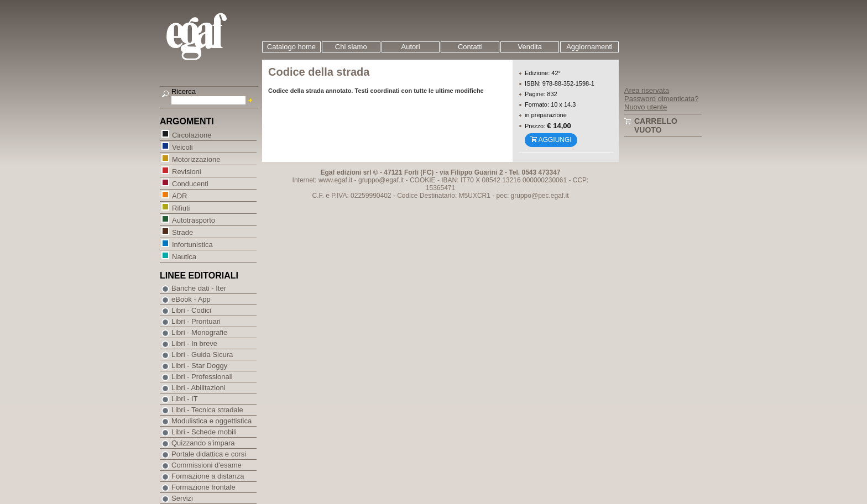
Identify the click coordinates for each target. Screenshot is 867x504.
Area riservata (647, 90)
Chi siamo (351, 47)
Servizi (182, 498)
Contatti (470, 47)
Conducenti (190, 183)
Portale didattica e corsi (209, 454)
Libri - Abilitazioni (199, 388)
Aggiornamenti (589, 47)
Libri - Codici (191, 310)
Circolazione (192, 135)
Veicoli (182, 147)
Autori (411, 47)
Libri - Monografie (199, 332)
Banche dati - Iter (199, 288)
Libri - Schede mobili (204, 432)
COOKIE (423, 180)
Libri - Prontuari (196, 321)
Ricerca (184, 91)
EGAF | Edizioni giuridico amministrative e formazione (210, 38)
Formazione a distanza (208, 476)
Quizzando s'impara (203, 443)
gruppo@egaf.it (381, 180)
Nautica (184, 256)
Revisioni (186, 171)
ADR (179, 195)
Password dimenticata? (661, 99)
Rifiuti (181, 208)
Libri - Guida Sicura (202, 355)
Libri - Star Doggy (199, 366)
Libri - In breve (194, 343)
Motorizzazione (196, 159)
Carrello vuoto (656, 125)
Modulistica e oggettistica (211, 421)
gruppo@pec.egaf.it (540, 196)
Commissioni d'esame (207, 465)
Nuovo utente (646, 107)
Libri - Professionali (202, 377)
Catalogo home (291, 47)
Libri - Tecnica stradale (207, 410)
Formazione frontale (203, 487)
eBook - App (191, 299)
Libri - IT (185, 399)
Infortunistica (192, 244)
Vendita (530, 47)
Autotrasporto (193, 220)
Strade (182, 232)
